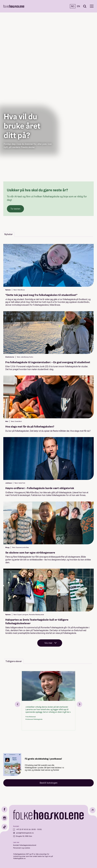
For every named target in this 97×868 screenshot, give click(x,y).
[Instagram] (4, 818)
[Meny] (92, 6)
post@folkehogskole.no (25, 833)
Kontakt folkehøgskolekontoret (25, 845)
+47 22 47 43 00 (22, 829)
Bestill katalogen (49, 783)
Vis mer (48, 643)
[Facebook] (4, 809)
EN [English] (78, 6)
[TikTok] (4, 827)
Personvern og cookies (22, 848)
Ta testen (15, 209)
